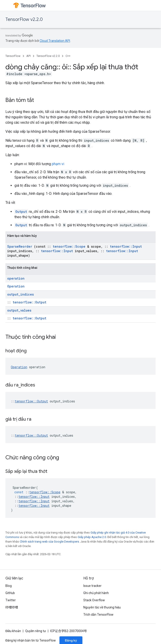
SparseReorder (20, 246)
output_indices (20, 294)
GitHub (10, 593)
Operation (16, 286)
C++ (68, 56)
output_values (19, 310)
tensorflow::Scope (69, 246)
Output (21, 212)
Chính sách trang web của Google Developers (49, 542)
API (28, 56)
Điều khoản (13, 631)
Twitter (11, 600)
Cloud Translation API (55, 41)
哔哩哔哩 (12, 607)
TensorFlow (13, 56)
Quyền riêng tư (36, 631)
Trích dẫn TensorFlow (98, 615)
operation (16, 278)
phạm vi (58, 164)
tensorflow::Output (29, 302)
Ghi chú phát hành (96, 593)
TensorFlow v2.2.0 (24, 19)
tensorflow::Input (126, 246)
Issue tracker (92, 586)
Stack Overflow (94, 600)
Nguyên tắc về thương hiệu (102, 607)
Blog (9, 586)
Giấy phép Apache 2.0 (92, 537)
